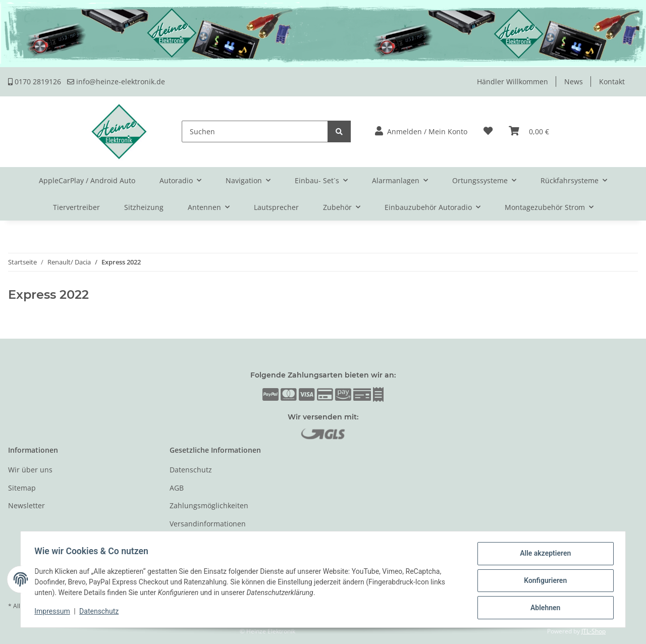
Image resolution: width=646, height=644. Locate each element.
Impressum (55, 613)
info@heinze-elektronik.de (116, 82)
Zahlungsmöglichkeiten (209, 505)
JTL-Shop (594, 631)
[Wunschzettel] (488, 131)
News (574, 82)
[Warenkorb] (529, 131)
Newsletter (26, 505)
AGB (177, 488)
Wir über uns (30, 470)
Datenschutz (191, 470)
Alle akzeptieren (543, 556)
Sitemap (22, 488)
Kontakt (612, 82)
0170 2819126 (35, 82)
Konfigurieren (543, 582)
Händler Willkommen (513, 82)
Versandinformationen (208, 524)
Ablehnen (543, 608)
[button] (421, 131)
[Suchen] (255, 131)
